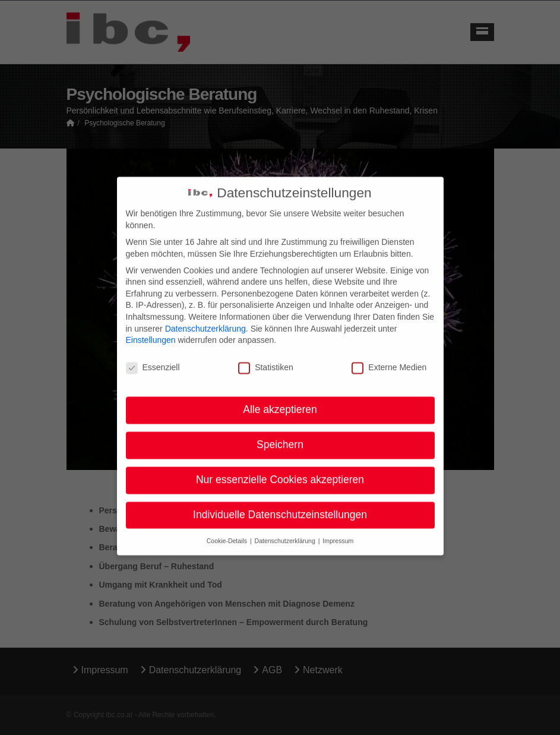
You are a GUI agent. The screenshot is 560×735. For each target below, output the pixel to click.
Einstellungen (151, 331)
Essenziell (153, 359)
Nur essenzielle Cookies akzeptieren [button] (280, 470)
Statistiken (266, 359)
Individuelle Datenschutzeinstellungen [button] (280, 505)
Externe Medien (389, 359)
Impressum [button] (338, 531)
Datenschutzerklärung (205, 319)
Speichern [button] (280, 435)
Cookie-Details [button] (228, 531)
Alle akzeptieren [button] (280, 400)
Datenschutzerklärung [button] (286, 531)
